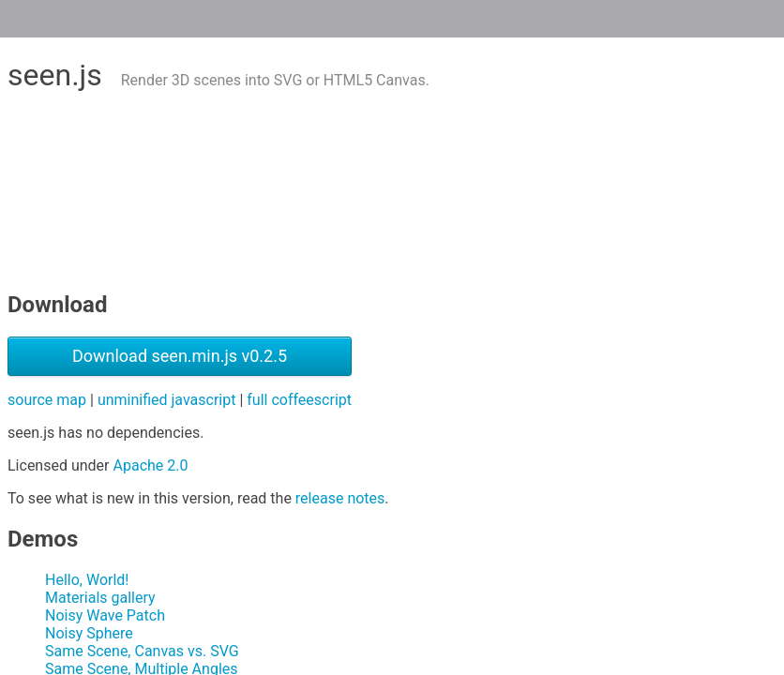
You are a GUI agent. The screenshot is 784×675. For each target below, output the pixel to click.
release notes (340, 498)
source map (47, 400)
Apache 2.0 (151, 465)
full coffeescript (299, 400)
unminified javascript (167, 400)
